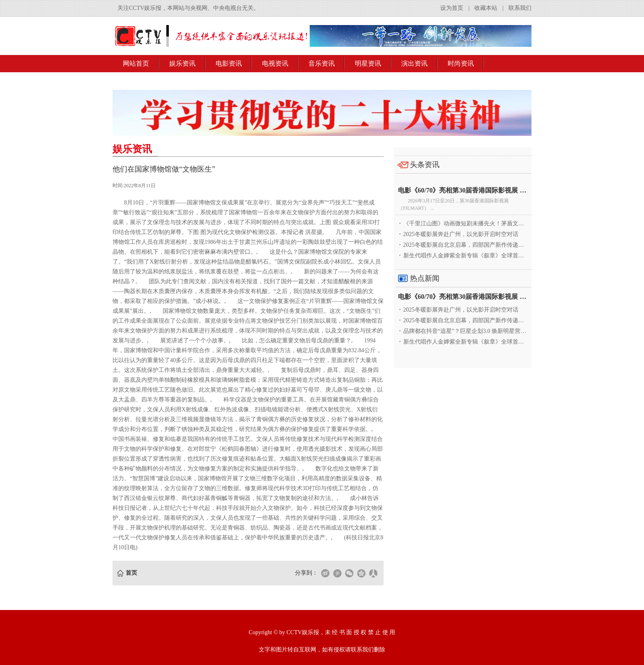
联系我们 (520, 8)
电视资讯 (275, 63)
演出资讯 (414, 63)
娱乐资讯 (182, 63)
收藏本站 (486, 8)
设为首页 (452, 8)
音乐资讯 (322, 63)
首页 (131, 573)
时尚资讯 (461, 63)
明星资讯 (368, 63)
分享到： (306, 573)
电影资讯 (229, 63)
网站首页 (136, 63)
